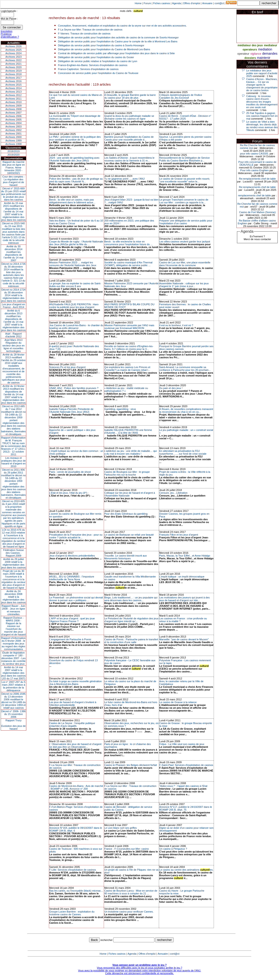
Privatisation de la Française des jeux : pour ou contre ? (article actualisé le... (76, 536)
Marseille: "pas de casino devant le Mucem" (184, 639)
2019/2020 (13, 155)
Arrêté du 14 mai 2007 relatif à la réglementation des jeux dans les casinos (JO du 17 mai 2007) (14, 673)
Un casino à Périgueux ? (173, 849)
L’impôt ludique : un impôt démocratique (182, 577)
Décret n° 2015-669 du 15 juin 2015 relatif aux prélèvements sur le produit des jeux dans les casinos (13, 194)
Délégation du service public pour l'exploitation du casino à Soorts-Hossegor (101, 45)
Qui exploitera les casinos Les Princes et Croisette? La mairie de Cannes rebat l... (127, 369)
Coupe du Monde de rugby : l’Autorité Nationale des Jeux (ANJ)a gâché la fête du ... (76, 243)
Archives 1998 (13, 144)
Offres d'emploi (191, 3)
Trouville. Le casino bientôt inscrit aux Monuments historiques (125, 557)
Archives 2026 (13, 46)
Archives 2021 (13, 64)
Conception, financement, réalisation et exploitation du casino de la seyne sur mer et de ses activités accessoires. (122, 26)
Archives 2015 (13, 85)
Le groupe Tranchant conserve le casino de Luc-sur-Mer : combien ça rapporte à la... (184, 201)
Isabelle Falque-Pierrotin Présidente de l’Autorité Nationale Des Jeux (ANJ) (71, 410)
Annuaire (207, 3)
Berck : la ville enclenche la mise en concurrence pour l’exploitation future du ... (128, 243)
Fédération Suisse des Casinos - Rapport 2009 (14, 553)
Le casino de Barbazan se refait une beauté (129, 535)
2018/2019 (13, 151)
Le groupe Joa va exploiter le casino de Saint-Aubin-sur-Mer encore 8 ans (75, 285)
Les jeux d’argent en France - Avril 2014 (13, 306)
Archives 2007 (13, 113)
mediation (265, 49)
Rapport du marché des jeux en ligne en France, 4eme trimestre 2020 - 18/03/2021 (13, 168)
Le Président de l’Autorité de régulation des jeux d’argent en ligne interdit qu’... (131, 620)
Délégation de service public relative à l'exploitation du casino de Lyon (98, 61)
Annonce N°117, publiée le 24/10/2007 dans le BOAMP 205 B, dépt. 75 (186, 808)
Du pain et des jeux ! (171, 388)
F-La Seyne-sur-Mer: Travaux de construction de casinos (90, 30)
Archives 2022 (13, 60)
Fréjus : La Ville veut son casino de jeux (182, 744)
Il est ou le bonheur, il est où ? (176, 325)
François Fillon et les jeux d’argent (179, 535)
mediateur (271, 45)
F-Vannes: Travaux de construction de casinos (84, 34)
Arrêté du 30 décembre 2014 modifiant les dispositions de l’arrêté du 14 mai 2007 (14, 253)
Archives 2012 (13, 95)
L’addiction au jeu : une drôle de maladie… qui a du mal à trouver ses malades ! (130, 452)
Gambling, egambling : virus (120, 409)
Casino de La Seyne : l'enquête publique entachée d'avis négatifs (72, 725)
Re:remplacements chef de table (257, 179)
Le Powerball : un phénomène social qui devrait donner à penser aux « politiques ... (76, 599)
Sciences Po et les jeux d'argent (67, 367)
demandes (270, 54)
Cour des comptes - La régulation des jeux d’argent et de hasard (13, 181)
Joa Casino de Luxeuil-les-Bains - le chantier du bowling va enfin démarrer (76, 327)
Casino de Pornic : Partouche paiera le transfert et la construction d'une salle (131, 641)
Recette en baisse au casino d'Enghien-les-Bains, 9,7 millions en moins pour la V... (129, 348)
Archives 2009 (13, 106)
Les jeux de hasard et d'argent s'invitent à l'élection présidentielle (73, 704)
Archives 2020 (13, 67)
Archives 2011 (13, 99)
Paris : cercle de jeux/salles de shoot (70, 472)
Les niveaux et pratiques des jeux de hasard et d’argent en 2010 (14, 462)
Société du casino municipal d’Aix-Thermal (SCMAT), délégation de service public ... (128, 264)
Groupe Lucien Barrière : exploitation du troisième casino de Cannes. (72, 913)
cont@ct (219, 3)
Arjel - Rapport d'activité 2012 (14, 335)
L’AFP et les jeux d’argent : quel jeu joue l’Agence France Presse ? (72, 620)
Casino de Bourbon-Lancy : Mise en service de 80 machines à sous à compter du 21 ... (131, 892)
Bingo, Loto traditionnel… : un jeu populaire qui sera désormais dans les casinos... (131, 599)
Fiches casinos (162, 3)
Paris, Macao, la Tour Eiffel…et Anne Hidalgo (185, 556)
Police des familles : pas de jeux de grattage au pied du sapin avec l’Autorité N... (76, 180)
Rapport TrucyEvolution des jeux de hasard (14, 725)
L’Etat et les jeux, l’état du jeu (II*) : (69, 493)
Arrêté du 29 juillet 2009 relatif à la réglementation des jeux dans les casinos (14, 563)
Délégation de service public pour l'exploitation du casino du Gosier (96, 57)
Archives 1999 (13, 141)
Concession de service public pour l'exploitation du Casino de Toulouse (98, 73)
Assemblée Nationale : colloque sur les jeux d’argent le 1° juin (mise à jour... (184, 285)
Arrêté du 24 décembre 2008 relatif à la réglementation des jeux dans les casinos (14, 597)
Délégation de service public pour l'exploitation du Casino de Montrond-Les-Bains (104, 49)
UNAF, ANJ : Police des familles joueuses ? (74, 388)
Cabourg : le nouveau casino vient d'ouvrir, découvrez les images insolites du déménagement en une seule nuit (262, 102)
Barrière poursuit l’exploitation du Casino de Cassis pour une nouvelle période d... (129, 138)
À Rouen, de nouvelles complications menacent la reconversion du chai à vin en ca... (186, 410)
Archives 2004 (13, 123)
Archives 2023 (13, 57)
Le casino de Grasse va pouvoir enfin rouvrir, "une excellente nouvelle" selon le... (185, 180)
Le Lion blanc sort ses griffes (120, 828)
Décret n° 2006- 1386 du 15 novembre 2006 (14, 714)
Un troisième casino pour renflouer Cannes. (129, 912)
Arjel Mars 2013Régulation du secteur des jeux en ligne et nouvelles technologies (13, 346)
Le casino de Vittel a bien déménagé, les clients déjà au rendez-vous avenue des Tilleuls (262, 126)
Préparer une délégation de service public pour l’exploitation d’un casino (186, 222)
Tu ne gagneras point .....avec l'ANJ (124, 179)
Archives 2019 (13, 71)
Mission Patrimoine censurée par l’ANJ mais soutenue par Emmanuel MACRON (129, 327)
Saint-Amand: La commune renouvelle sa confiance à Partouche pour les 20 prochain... (185, 369)
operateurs (250, 50)
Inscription (7, 31)
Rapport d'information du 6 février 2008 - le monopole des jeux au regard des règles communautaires (14, 644)
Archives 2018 (13, 74)
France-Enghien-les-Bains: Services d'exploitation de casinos (93, 65)
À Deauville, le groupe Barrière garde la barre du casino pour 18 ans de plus (130, 96)
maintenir (264, 58)
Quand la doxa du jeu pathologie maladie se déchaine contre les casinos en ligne (129, 117)
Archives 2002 (13, 130)
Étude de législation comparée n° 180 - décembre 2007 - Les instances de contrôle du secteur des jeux (13, 658)
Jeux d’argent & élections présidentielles (72, 556)
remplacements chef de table (254, 195)
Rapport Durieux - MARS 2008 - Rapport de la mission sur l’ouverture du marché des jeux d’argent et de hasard (13, 626)
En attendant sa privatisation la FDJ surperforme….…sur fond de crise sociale (183, 452)
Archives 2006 (13, 116)
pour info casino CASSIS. (254, 154)
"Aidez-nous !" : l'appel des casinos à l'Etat (183, 786)
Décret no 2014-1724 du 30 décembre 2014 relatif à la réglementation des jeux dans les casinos (14, 295)
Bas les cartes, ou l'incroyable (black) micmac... (76, 891)
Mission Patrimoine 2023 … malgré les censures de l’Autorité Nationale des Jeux (73, 264)
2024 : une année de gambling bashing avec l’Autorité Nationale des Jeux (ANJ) (75, 159)
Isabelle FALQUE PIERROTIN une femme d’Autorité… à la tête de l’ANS (128, 431)
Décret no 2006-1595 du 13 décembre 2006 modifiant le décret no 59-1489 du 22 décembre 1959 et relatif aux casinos (14, 701)
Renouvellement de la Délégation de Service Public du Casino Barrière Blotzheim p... (184, 159)
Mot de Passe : (9, 19)
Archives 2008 (13, 109)
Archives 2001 (13, 134)
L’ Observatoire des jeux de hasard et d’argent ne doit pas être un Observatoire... (75, 745)
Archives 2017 (13, 78)
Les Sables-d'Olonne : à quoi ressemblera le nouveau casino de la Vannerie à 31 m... (129, 159)
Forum (147, 3)
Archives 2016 (13, 81)
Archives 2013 (13, 92)
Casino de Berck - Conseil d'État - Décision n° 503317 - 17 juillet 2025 (185, 117)
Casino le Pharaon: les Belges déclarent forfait (130, 765)
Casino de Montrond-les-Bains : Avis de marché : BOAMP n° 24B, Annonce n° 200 (76, 787)
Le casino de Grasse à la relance (178, 702)
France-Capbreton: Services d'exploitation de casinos (88, 69)
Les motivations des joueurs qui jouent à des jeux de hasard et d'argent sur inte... (184, 599)
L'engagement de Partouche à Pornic (70, 639)
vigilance (256, 54)
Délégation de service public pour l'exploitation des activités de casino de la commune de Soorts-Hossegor (118, 37)
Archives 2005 (13, 120)
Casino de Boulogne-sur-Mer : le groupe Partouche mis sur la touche (127, 473)
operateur (243, 54)
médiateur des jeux (250, 45)
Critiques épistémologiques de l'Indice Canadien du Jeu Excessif (181, 96)
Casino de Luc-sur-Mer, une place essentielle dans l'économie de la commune (185, 264)
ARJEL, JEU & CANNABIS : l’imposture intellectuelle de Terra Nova (72, 578)
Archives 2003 (13, 127)
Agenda (176, 3)
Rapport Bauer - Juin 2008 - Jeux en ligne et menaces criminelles (13, 610)
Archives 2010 (13, 102)
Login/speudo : (9, 11)
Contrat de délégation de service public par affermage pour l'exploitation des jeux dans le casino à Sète (116, 53)
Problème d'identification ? (10, 35)
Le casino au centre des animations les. (186, 870)
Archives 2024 (13, 53)
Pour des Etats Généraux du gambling (126, 514)
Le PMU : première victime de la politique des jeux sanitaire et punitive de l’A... (75, 138)
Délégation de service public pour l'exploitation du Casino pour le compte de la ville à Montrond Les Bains (118, 41)
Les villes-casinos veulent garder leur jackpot (185, 242)
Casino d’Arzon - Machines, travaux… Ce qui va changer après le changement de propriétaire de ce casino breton (262, 85)
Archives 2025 (13, 50)
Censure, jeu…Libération (173, 493)
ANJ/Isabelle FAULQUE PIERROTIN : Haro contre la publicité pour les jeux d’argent (74, 306)
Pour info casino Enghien (254, 170)
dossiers (250, 58)
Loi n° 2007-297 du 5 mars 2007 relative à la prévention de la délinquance (13, 686)
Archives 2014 (13, 88)
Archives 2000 (13, 137)
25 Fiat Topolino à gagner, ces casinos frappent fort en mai (262, 116)
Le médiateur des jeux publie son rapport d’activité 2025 (262, 73)
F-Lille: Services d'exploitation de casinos (73, 870)
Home (138, 3)
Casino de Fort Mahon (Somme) (257, 212)
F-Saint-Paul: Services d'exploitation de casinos (186, 765)
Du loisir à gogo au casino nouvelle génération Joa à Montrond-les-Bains (76, 683)
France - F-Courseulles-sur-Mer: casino (126, 849)
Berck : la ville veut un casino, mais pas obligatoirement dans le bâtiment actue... (72, 201)
